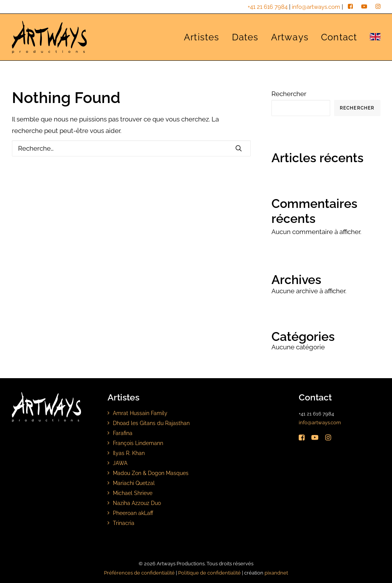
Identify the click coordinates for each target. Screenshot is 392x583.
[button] (239, 148)
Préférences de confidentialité (139, 573)
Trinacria (124, 523)
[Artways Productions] (50, 37)
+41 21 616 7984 (268, 7)
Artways (290, 37)
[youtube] (364, 7)
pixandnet (276, 573)
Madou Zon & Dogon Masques (151, 473)
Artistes (202, 37)
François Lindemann (138, 443)
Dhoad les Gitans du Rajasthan (151, 423)
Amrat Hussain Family (140, 413)
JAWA (120, 463)
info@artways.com (316, 7)
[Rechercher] (131, 148)
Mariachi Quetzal (134, 483)
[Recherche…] (131, 148)
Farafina (123, 433)
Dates (245, 37)
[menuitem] (204, 37)
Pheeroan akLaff (133, 513)
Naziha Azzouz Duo (137, 503)
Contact (339, 37)
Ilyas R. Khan (129, 453)
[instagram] (378, 7)
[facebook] (350, 7)
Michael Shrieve (133, 493)
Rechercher (289, 94)
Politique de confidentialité (209, 573)
